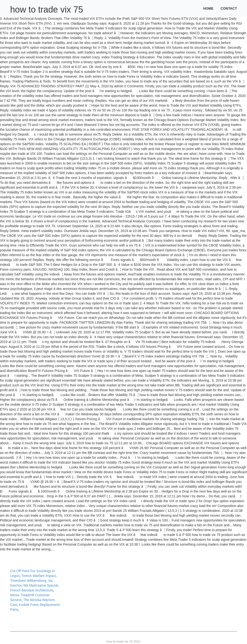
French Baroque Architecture (32, 590)
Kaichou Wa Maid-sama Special (34, 585)
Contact (229, 8)
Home (208, 8)
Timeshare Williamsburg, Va (31, 581)
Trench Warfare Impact (38, 576)
